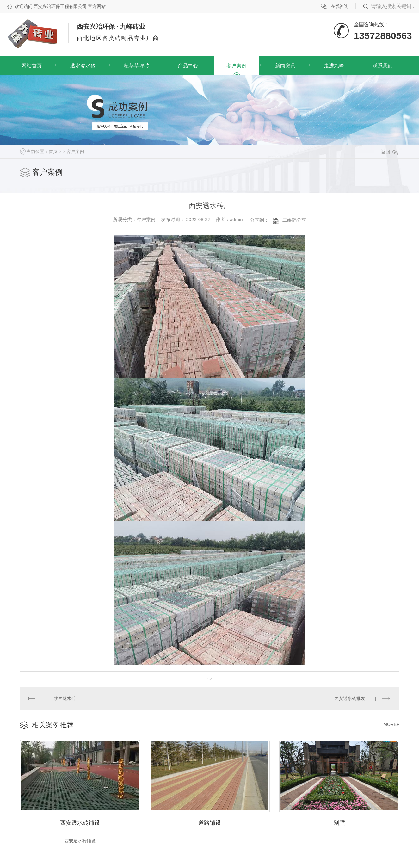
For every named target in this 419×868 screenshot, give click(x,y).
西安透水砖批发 (350, 698)
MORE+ (391, 723)
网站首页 (32, 66)
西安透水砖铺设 (80, 821)
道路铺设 (210, 821)
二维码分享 (294, 220)
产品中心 (188, 66)
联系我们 (383, 66)
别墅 (339, 821)
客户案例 (237, 66)
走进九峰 (334, 66)
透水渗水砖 (83, 66)
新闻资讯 (285, 66)
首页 (53, 152)
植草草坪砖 (137, 66)
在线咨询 (340, 6)
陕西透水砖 (65, 698)
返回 (389, 152)
